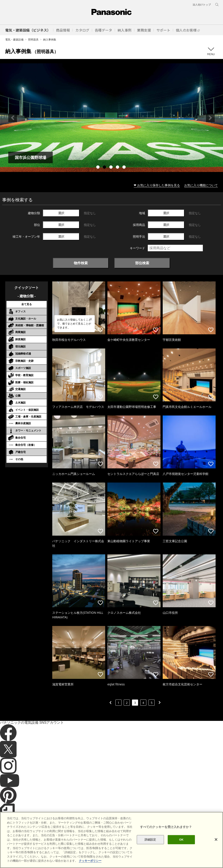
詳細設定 (150, 840)
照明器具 (33, 40)
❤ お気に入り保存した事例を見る (157, 185)
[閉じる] (216, 839)
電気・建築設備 (14, 40)
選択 (61, 213)
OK (181, 840)
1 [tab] (98, 168)
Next (210, 118)
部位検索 (142, 263)
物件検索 (81, 263)
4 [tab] (118, 168)
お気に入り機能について (201, 185)
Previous (13, 118)
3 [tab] (111, 168)
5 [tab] (125, 168)
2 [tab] (105, 168)
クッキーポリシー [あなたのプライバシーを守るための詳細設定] (90, 861)
